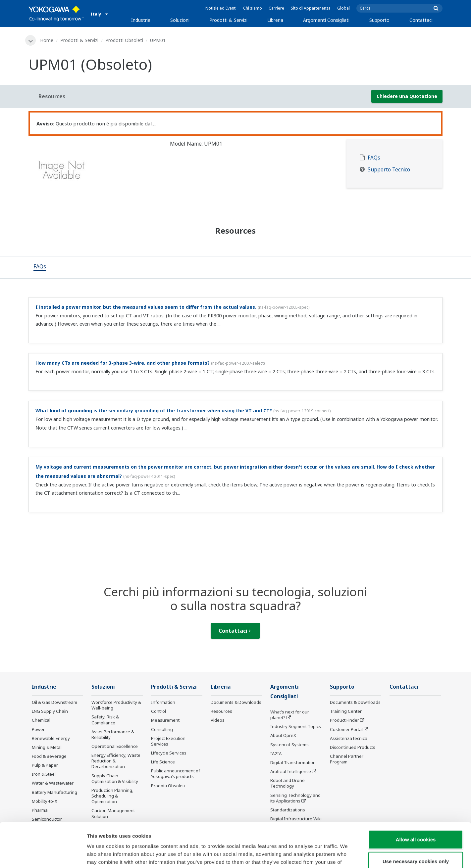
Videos (218, 720)
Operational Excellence (115, 746)
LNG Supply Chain (50, 711)
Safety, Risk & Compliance (105, 720)
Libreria (275, 20)
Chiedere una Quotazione (407, 96)
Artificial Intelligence (291, 771)
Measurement (165, 720)
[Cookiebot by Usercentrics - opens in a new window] (43, 855)
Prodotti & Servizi (228, 20)
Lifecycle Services (169, 753)
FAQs (374, 158)
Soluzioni (180, 20)
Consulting (162, 729)
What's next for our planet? (290, 715)
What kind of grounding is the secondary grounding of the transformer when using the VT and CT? (154, 411)
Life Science (163, 762)
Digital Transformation (293, 762)
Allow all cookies (416, 798)
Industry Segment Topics (296, 726)
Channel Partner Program (347, 759)
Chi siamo (253, 8)
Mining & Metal (47, 747)
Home (47, 40)
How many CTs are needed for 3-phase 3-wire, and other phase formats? (123, 363)
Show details (348, 855)
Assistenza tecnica (349, 738)
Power (38, 729)
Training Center (346, 711)
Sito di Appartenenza (311, 8)
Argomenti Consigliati (326, 20)
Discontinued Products (353, 747)
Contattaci (421, 20)
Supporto (379, 20)
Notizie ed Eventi (221, 8)
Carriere (276, 8)
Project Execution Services (168, 741)
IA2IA (276, 754)
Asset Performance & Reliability (113, 734)
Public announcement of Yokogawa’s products (176, 774)
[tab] (40, 267)
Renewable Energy (51, 738)
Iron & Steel (44, 774)
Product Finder (344, 720)
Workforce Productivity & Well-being (116, 705)
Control (158, 711)
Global (343, 8)
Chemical (41, 720)
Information (163, 702)
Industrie (141, 20)
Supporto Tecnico (389, 170)
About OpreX (283, 735)
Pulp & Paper (45, 765)
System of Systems (289, 745)
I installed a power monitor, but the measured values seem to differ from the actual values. (146, 307)
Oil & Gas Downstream (54, 702)
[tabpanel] (94, 172)
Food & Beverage (49, 756)
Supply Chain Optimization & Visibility (115, 778)
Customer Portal (346, 729)
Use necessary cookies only (416, 820)
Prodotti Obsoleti (124, 40)
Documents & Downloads (236, 702)
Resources (221, 711)
